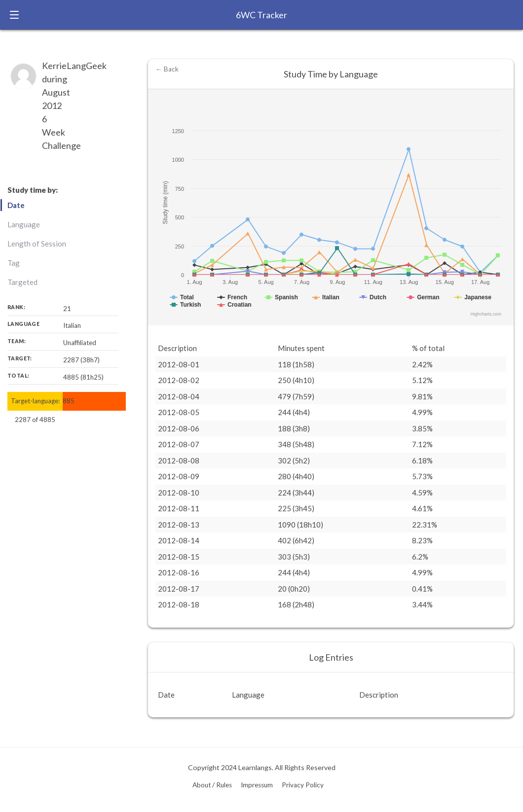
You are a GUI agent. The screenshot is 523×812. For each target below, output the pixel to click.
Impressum (257, 785)
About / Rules (212, 785)
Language (24, 224)
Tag (14, 263)
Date (16, 205)
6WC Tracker (261, 15)
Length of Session (37, 244)
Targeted (22, 282)
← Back (167, 69)
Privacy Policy (303, 785)
